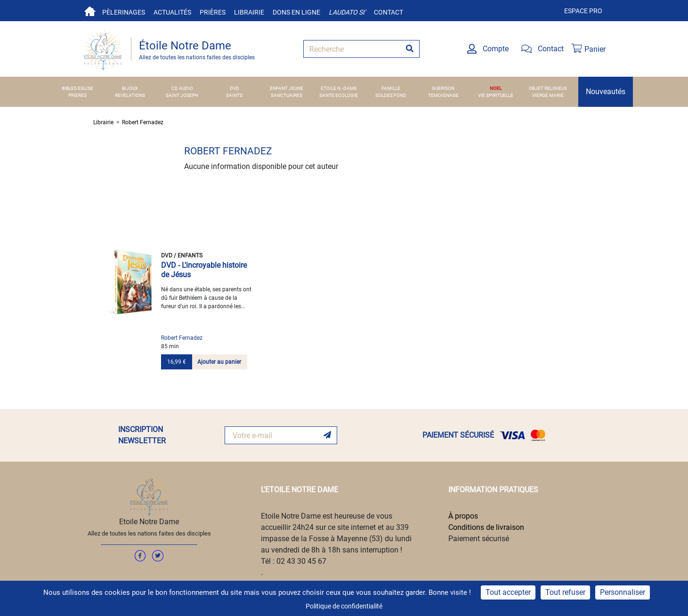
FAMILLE (391, 88)
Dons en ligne (296, 12)
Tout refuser (565, 592)
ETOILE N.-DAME (339, 88)
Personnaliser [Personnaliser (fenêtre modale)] (623, 592)
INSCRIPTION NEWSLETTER (142, 435)
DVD (235, 88)
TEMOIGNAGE (443, 95)
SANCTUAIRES (287, 95)
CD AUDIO (182, 88)
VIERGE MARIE (548, 95)
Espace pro (583, 11)
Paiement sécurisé (479, 539)
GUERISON (443, 88)
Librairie (249, 12)
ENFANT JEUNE (287, 88)
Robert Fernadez (143, 122)
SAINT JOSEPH (182, 95)
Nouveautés (606, 92)
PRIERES (77, 95)
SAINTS (234, 95)
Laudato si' (347, 12)
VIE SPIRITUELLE (496, 95)
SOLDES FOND (391, 95)
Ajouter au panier (219, 362)
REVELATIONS (130, 95)
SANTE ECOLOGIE (339, 95)
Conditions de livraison (486, 527)
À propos (463, 516)
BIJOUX (130, 88)
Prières (213, 12)
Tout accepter (508, 592)
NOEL (496, 88)
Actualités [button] (172, 12)
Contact (389, 12)
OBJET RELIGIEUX (548, 88)
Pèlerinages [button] (124, 12)
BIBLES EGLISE (77, 88)
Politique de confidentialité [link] (344, 606)
